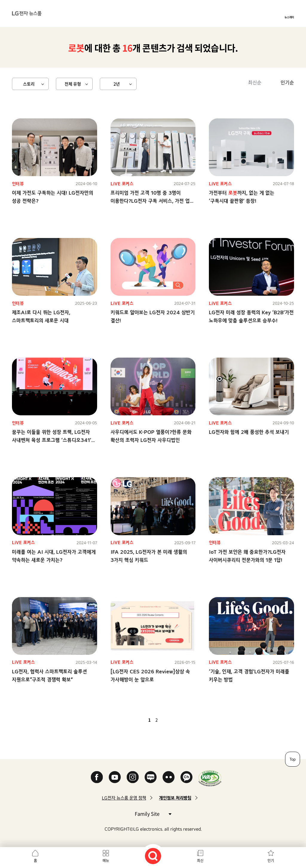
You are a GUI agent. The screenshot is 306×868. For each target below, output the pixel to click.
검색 (153, 856)
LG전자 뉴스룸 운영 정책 (124, 798)
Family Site (153, 813)
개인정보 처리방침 (175, 798)
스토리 (29, 84)
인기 (271, 861)
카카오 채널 (186, 777)
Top (293, 759)
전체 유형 (73, 84)
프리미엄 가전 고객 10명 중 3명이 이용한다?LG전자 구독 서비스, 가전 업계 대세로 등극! (152, 201)
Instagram (133, 777)
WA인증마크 (210, 778)
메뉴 (106, 861)
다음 (167, 720)
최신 (200, 861)
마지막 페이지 (174, 720)
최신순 (255, 82)
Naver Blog (151, 777)
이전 (139, 720)
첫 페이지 (132, 720)
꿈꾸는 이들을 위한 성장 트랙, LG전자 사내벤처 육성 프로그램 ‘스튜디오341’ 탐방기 (52, 440)
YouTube (115, 777)
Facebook (97, 777)
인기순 (287, 82)
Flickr (169, 777)
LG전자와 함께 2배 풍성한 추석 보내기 (249, 432)
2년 (117, 84)
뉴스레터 (289, 17)
